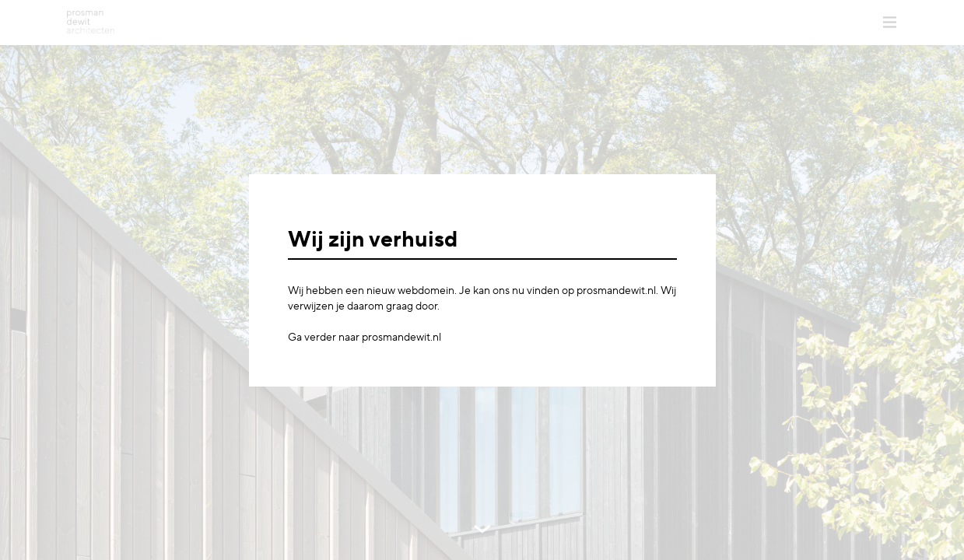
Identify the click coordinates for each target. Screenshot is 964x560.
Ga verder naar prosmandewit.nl (365, 338)
